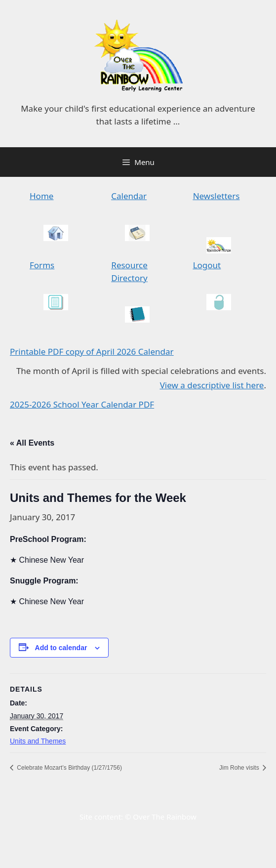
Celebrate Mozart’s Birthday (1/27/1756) (69, 768)
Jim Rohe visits (240, 768)
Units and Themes (38, 741)
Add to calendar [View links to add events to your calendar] (61, 648)
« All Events (32, 443)
